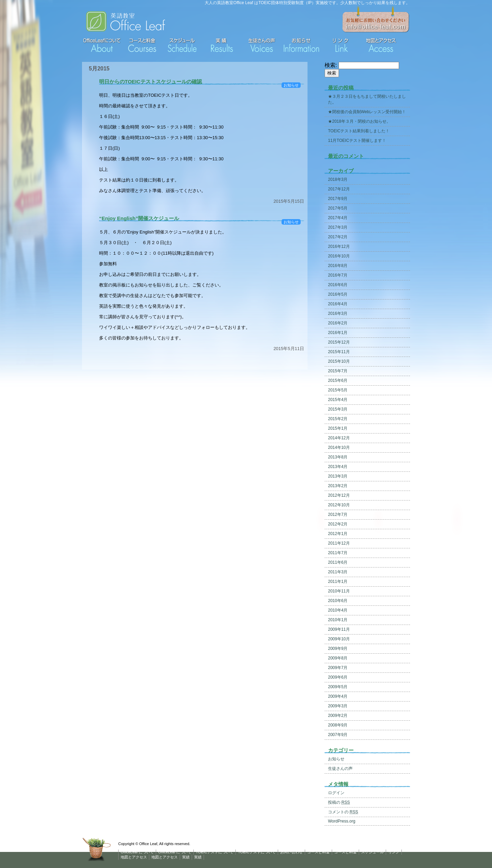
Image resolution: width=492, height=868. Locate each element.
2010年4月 (338, 610)
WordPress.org (342, 821)
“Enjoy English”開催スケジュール (139, 218)
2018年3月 (338, 179)
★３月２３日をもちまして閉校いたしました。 (367, 99)
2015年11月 (339, 352)
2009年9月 (338, 649)
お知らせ (291, 85)
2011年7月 (338, 553)
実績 (186, 857)
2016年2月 (338, 323)
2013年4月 (338, 467)
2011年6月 (338, 562)
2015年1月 (338, 428)
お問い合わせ (291, 852)
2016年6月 (338, 285)
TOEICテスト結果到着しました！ (359, 131)
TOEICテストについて (215, 852)
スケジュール (372, 852)
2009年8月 (338, 658)
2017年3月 (338, 227)
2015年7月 (338, 371)
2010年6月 (338, 601)
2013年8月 (338, 457)
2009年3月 (338, 706)
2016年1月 (338, 333)
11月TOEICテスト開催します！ (357, 141)
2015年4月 (338, 400)
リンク (394, 852)
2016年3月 (338, 313)
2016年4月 (338, 304)
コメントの (343, 812)
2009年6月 (338, 677)
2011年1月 (338, 582)
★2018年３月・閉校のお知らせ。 (359, 121)
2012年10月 (339, 505)
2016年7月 (338, 275)
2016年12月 (339, 246)
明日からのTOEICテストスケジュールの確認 (151, 82)
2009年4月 (338, 696)
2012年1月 (338, 534)
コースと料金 (318, 852)
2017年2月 (338, 237)
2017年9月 (338, 199)
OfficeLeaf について (137, 852)
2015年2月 (338, 419)
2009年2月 (338, 716)
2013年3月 (338, 476)
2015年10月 (339, 361)
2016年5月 (338, 294)
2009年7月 (338, 668)
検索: (331, 65)
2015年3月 (338, 409)
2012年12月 (339, 495)
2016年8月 (338, 266)
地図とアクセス (134, 857)
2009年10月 (339, 639)
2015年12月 (339, 342)
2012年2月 (338, 524)
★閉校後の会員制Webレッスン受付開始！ (367, 112)
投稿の (339, 802)
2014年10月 (339, 448)
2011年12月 (339, 543)
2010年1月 (338, 620)
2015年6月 (338, 380)
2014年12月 (339, 438)
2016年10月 (339, 256)
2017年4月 (338, 218)
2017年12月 (339, 189)
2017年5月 (338, 208)
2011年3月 (338, 572)
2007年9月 (338, 735)
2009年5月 (338, 687)
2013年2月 (338, 486)
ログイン (336, 793)
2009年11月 (339, 629)
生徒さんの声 (340, 769)
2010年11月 (339, 591)
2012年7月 (338, 515)
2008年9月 (338, 725)
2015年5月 (338, 390)
